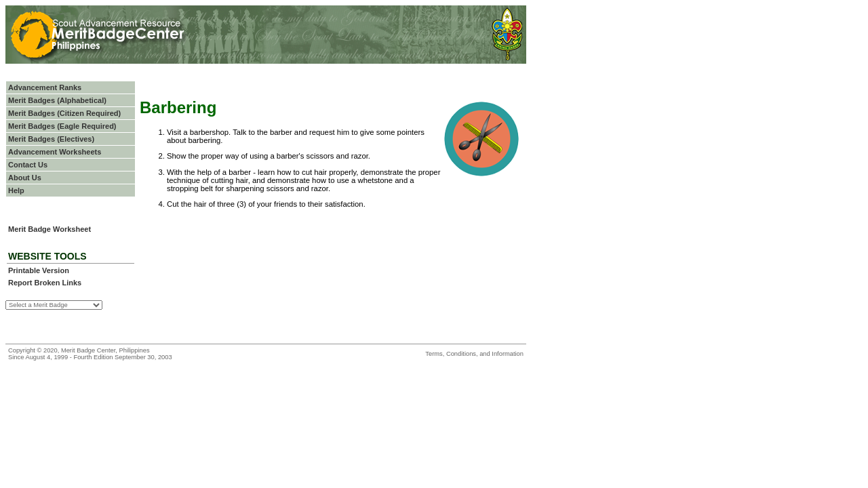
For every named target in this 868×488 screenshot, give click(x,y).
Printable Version (39, 270)
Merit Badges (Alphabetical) (57, 100)
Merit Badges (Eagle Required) (62, 126)
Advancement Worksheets (55, 152)
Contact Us (28, 165)
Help (16, 190)
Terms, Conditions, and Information (474, 354)
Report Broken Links (45, 283)
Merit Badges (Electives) (51, 139)
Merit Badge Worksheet (50, 229)
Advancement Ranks (45, 87)
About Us (25, 178)
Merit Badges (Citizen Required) (64, 113)
